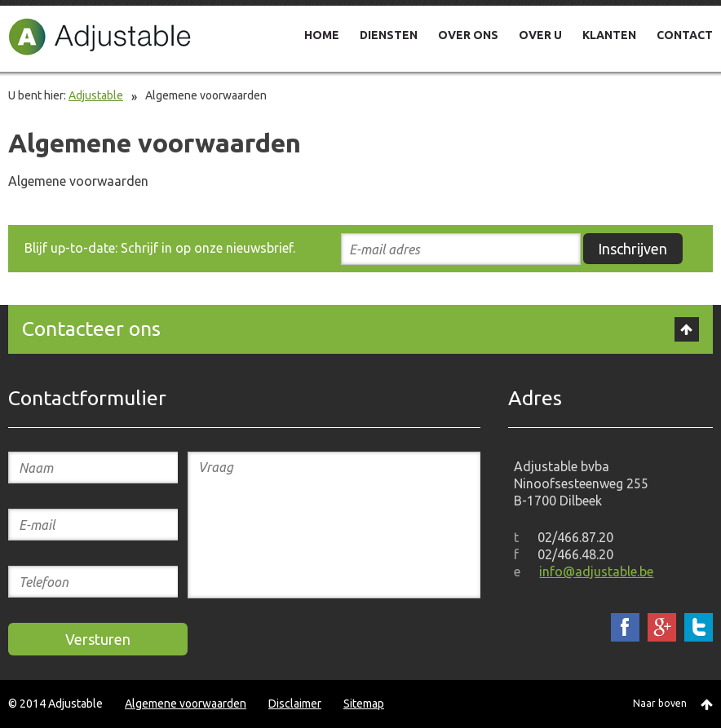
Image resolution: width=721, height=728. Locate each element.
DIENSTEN (389, 35)
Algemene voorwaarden (186, 704)
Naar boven (660, 703)
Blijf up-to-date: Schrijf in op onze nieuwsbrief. (160, 248)
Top (687, 329)
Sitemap (364, 704)
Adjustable (100, 37)
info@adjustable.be (596, 571)
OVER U (540, 35)
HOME (322, 35)
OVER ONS (468, 35)
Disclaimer (295, 704)
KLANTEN (609, 35)
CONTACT (685, 35)
